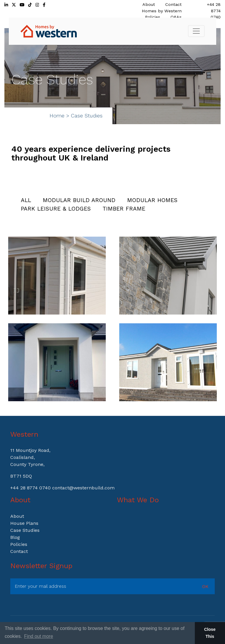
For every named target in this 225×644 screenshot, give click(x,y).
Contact (173, 4)
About (149, 4)
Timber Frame (124, 209)
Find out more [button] (39, 636)
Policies (153, 17)
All (26, 200)
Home (57, 116)
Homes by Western (162, 11)
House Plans (24, 523)
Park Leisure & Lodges (56, 209)
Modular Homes (152, 200)
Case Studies (25, 530)
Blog (15, 537)
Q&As (176, 17)
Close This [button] (210, 633)
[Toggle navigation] (196, 31)
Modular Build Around (79, 200)
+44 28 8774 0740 (214, 11)
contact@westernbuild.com (83, 488)
